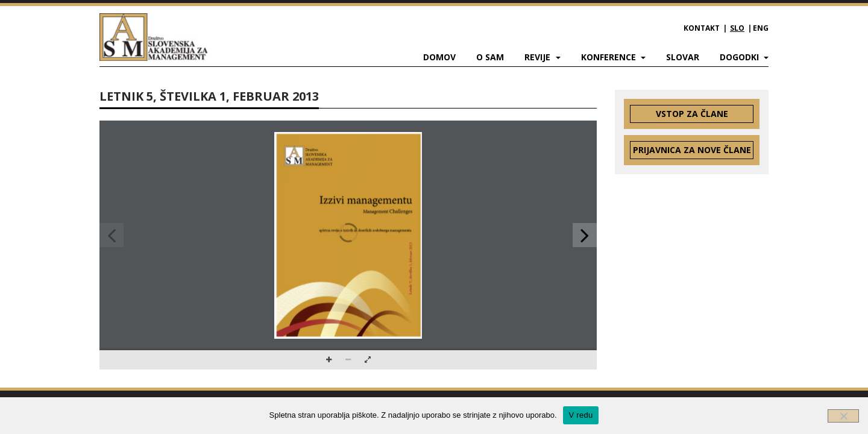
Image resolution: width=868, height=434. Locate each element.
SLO (737, 28)
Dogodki (741, 57)
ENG (761, 28)
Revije (539, 57)
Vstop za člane (692, 114)
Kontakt (702, 28)
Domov (439, 57)
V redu (581, 415)
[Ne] (843, 416)
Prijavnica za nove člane (692, 150)
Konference (610, 57)
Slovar (683, 57)
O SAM (490, 57)
